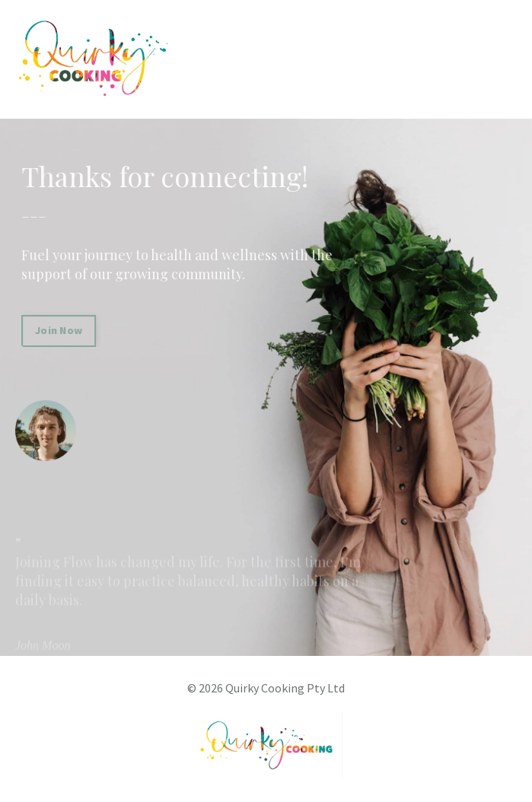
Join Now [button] (61, 330)
